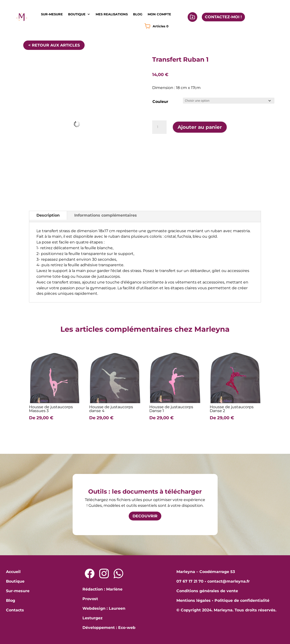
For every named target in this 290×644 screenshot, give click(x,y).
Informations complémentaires (106, 215)
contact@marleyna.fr (229, 581)
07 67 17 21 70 (190, 581)
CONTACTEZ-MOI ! (223, 17)
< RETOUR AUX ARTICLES (54, 45)
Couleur (160, 102)
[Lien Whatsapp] (118, 573)
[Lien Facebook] (90, 573)
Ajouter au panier (200, 127)
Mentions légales (194, 600)
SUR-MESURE (52, 14)
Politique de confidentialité (242, 600)
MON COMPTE (159, 14)
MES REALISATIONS (112, 14)
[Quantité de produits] (159, 127)
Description (48, 215)
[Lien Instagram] (104, 573)
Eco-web (127, 628)
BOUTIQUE (77, 14)
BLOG (138, 14)
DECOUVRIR (145, 516)
